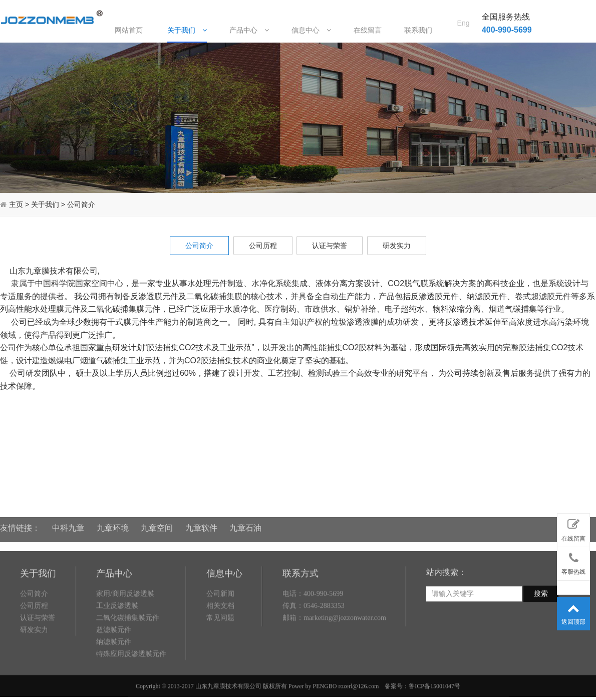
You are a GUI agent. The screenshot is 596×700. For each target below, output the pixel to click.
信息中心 (311, 30)
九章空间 (157, 523)
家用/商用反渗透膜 (125, 621)
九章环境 (113, 523)
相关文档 (220, 633)
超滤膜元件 (114, 657)
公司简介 (81, 204)
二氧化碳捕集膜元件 (128, 645)
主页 (16, 204)
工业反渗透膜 (117, 633)
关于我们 (187, 30)
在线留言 (368, 30)
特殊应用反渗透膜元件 (131, 681)
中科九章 (68, 523)
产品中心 (249, 30)
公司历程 (263, 246)
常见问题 (220, 645)
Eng (464, 11)
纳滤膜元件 (114, 669)
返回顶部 (573, 612)
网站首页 (129, 30)
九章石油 (245, 523)
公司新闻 (220, 621)
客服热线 (573, 562)
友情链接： (20, 523)
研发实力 (397, 246)
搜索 (541, 621)
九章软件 (201, 523)
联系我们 (418, 30)
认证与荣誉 (330, 246)
